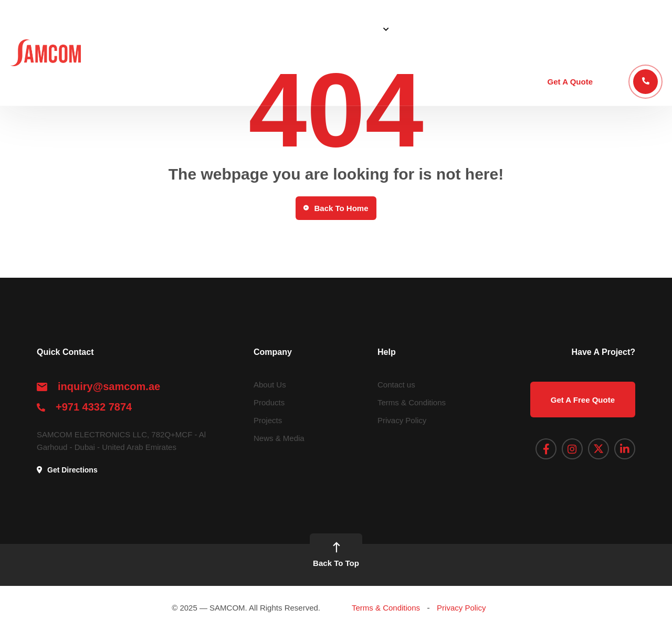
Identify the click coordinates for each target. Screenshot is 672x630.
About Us (310, 29)
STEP (543, 29)
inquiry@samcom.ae (109, 386)
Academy (587, 29)
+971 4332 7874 (94, 407)
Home (266, 29)
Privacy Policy (402, 420)
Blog (508, 29)
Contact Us (641, 29)
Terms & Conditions (412, 402)
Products (420, 29)
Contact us (396, 385)
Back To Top (336, 554)
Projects (468, 29)
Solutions (361, 29)
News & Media (279, 438)
